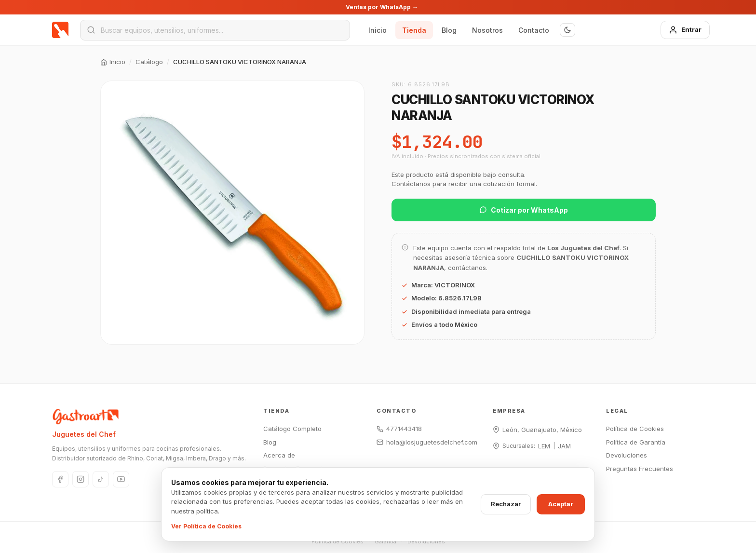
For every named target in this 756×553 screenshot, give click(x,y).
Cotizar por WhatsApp (524, 210)
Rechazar (506, 504)
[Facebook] (60, 479)
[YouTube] (121, 479)
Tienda (414, 30)
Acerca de (279, 455)
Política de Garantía (636, 442)
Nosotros (487, 30)
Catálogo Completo (292, 429)
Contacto (534, 30)
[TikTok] (101, 479)
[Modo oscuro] (567, 30)
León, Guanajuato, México (542, 430)
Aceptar (561, 504)
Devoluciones (627, 455)
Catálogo (149, 62)
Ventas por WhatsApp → (382, 7)
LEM (544, 446)
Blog (449, 30)
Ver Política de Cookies (206, 526)
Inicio (378, 30)
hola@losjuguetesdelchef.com (427, 442)
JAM (564, 446)
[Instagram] (81, 479)
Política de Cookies (635, 429)
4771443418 (399, 429)
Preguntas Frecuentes (640, 469)
